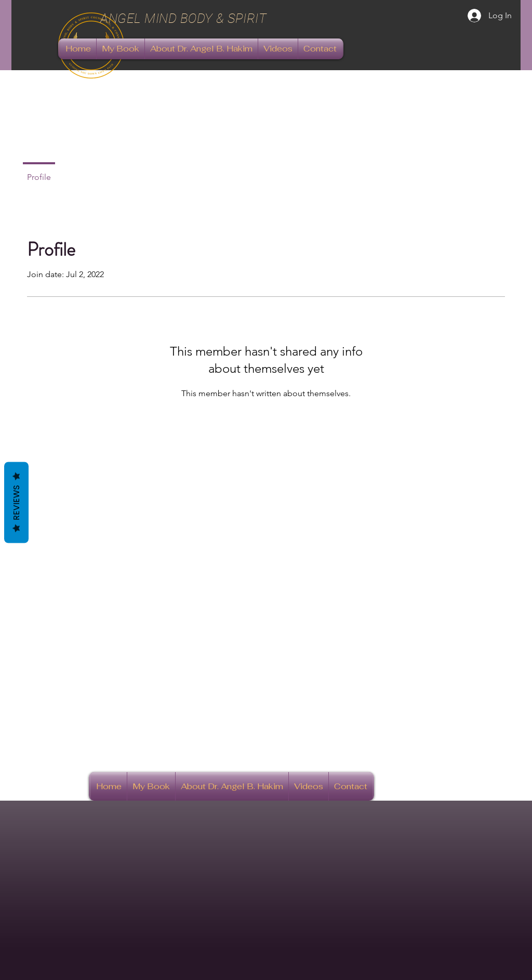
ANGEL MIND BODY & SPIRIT (185, 18)
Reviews (16, 502)
